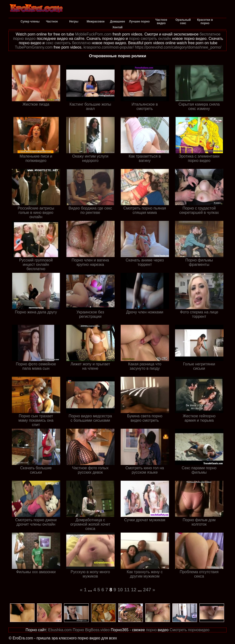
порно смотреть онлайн (150, 39)
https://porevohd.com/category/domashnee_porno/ (178, 47)
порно (151, 630)
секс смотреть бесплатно (68, 43)
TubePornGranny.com (34, 47)
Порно (78, 630)
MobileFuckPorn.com (93, 34)
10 (120, 590)
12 (134, 590)
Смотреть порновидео (190, 630)
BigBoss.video (97, 630)
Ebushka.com (60, 630)
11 (127, 590)
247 (147, 590)
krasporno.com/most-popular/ (109, 47)
